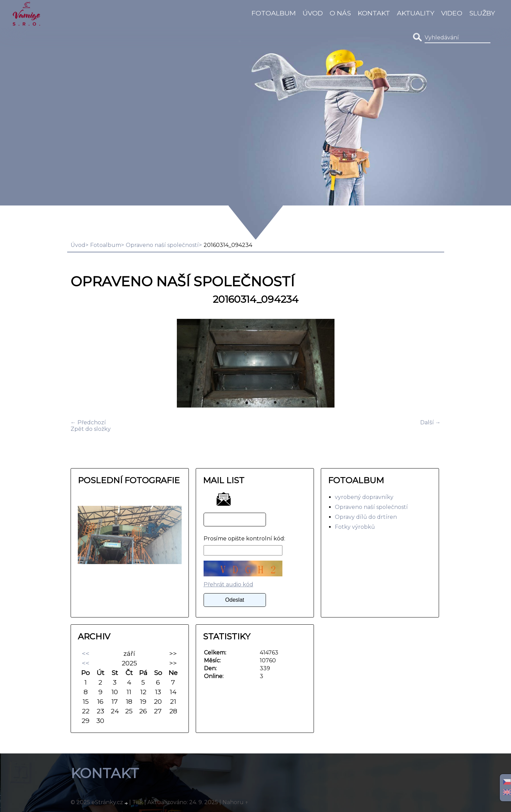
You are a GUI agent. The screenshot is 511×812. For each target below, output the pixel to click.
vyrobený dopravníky (364, 497)
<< (86, 653)
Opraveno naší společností (162, 245)
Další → (430, 422)
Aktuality (416, 13)
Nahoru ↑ (235, 802)
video (452, 13)
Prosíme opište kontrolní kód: (244, 539)
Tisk (138, 802)
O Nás (340, 13)
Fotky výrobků (355, 527)
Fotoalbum (274, 13)
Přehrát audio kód (228, 584)
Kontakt (374, 13)
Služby (482, 13)
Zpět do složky (91, 429)
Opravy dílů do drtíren (366, 517)
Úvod (313, 13)
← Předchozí (88, 422)
